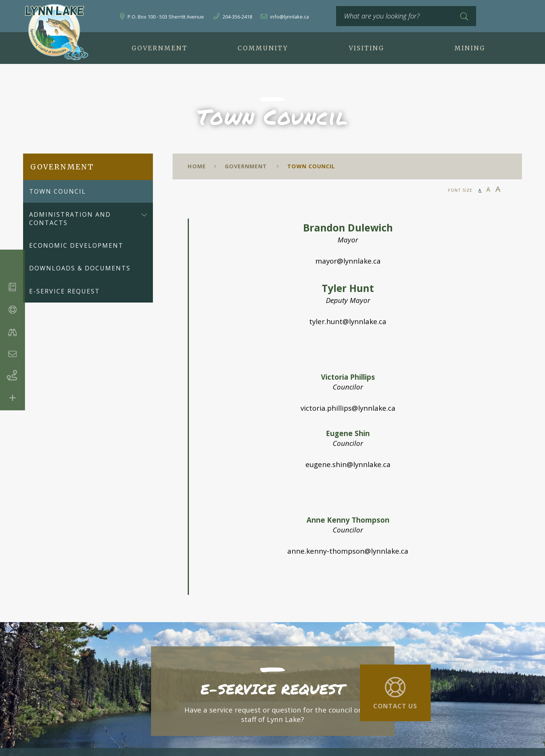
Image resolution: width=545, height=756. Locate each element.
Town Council (311, 166)
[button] (144, 214)
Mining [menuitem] (470, 48)
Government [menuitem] (160, 48)
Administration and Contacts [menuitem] (70, 219)
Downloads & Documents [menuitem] (80, 268)
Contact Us (395, 706)
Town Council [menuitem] (58, 191)
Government (247, 166)
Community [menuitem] (263, 48)
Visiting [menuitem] (367, 48)
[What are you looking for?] (406, 16)
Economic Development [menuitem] (76, 245)
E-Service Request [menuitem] (65, 291)
